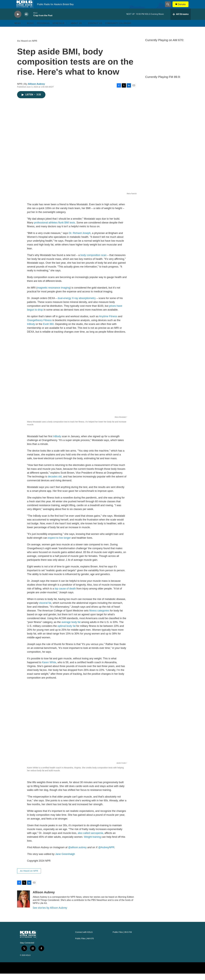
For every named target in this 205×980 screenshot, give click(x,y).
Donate (184, 7)
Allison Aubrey (36, 90)
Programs (43, 30)
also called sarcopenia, (91, 839)
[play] (18, 21)
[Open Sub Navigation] (23, 30)
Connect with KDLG (84, 939)
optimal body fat (67, 632)
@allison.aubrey (77, 854)
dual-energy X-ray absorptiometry (77, 305)
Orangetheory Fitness (39, 327)
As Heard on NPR (27, 47)
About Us (76, 30)
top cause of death (65, 595)
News (18, 30)
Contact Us (95, 30)
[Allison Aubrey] (23, 905)
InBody (31, 330)
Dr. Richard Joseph (80, 239)
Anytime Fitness (108, 323)
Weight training (92, 843)
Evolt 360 (48, 330)
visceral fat (45, 609)
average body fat (71, 629)
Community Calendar (118, 30)
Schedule (59, 30)
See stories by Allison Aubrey (50, 914)
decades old (55, 483)
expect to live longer (59, 544)
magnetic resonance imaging (54, 294)
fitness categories (99, 617)
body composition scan (93, 262)
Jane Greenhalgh (65, 860)
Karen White (49, 669)
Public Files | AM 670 (84, 945)
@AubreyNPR (106, 854)
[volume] (26, 21)
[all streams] (181, 21)
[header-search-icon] (169, 8)
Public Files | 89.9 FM (122, 939)
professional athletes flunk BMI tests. (55, 229)
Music (30, 30)
